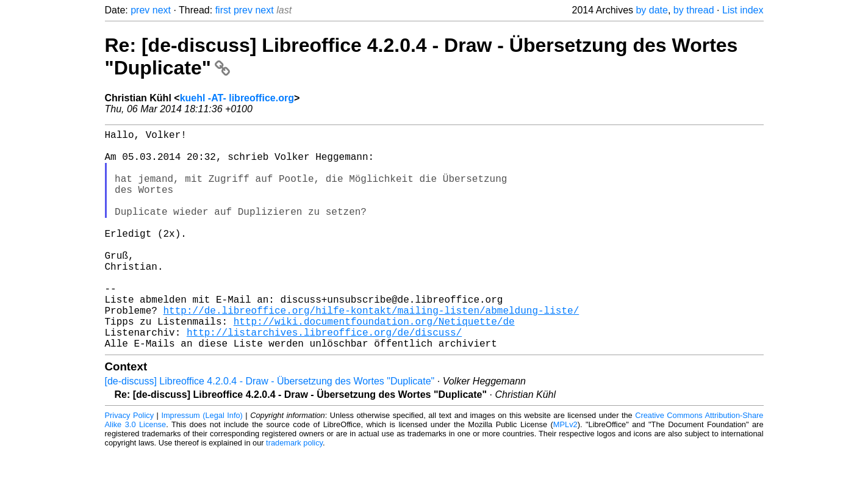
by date (651, 10)
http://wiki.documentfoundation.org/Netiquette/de (374, 365)
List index (743, 10)
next (162, 10)
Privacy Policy (130, 464)
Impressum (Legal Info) (202, 464)
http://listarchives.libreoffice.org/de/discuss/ (324, 378)
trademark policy (294, 492)
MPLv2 (565, 473)
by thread (694, 10)
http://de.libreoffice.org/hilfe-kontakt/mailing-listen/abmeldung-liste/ (371, 351)
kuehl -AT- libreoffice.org (237, 98)
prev (140, 10)
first (223, 10)
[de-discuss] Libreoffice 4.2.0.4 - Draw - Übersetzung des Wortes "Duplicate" (270, 430)
